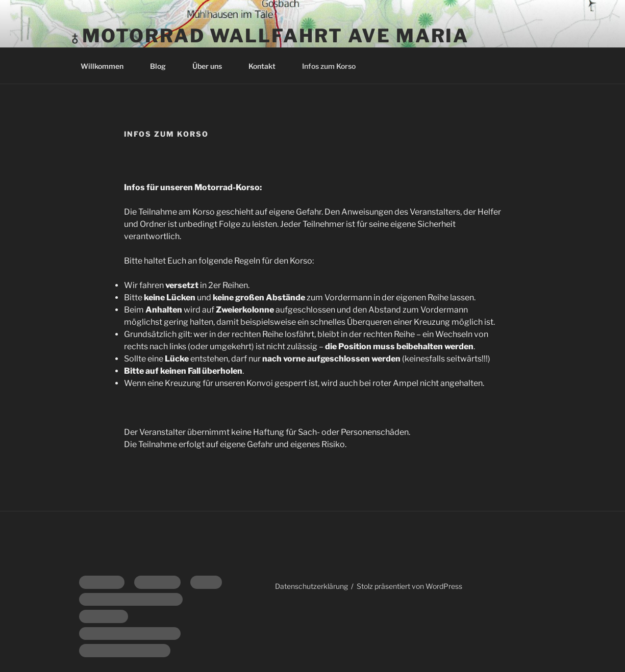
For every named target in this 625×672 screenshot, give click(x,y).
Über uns (212, 66)
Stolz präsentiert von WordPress (409, 586)
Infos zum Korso (329, 66)
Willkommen (107, 66)
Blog (163, 66)
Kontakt (267, 66)
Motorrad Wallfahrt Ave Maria (276, 36)
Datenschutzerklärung (311, 586)
